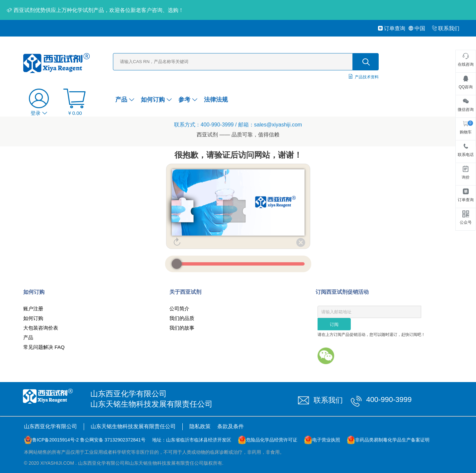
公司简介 (179, 309)
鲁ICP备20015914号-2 (55, 440)
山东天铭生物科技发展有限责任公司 (133, 426)
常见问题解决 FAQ (44, 347)
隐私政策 (200, 426)
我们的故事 (182, 328)
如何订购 (156, 100)
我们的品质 (182, 318)
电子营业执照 (326, 440)
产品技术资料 (367, 77)
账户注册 (33, 309)
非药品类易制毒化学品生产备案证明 (392, 440)
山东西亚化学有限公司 (50, 426)
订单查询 (391, 28)
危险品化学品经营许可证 (272, 440)
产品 (125, 100)
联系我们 (446, 28)
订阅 (334, 324)
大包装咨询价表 (41, 328)
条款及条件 (231, 426)
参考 (188, 100)
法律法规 (216, 100)
